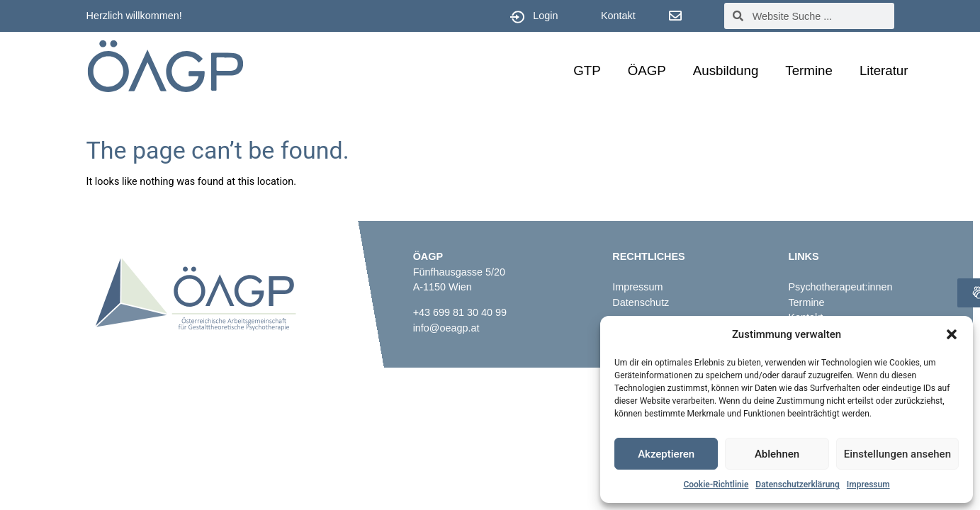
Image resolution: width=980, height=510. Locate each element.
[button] (952, 334)
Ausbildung (726, 70)
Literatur (884, 70)
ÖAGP (647, 70)
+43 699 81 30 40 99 (460, 312)
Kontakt (618, 16)
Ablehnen (777, 454)
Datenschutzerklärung (798, 484)
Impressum (868, 484)
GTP (587, 70)
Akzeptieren (666, 454)
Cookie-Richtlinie (716, 484)
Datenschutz (641, 302)
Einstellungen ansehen (897, 454)
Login (545, 16)
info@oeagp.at (446, 328)
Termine (809, 70)
